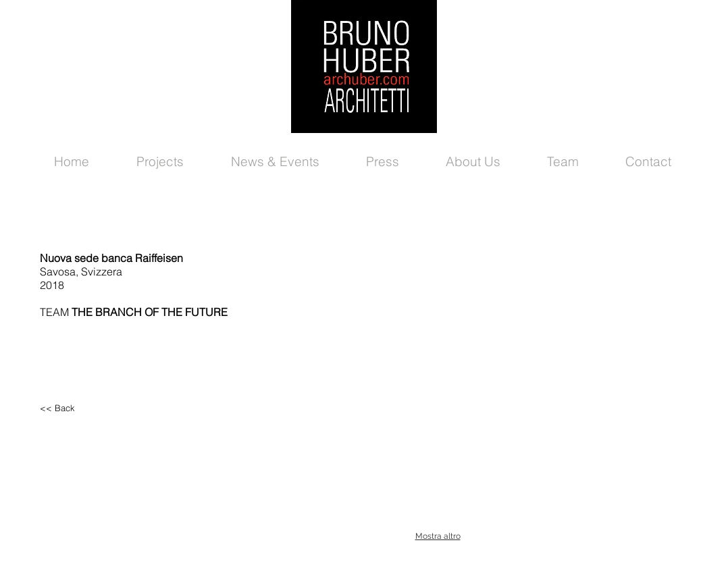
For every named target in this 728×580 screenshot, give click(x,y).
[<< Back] (97, 408)
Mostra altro (438, 536)
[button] (438, 317)
